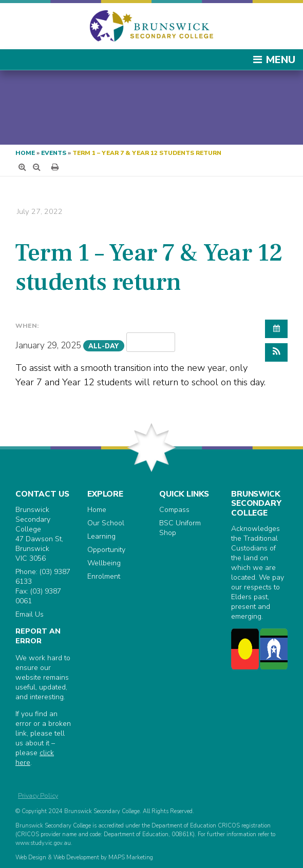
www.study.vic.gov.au (43, 843)
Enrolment (104, 576)
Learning (101, 536)
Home (25, 153)
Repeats (151, 342)
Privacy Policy (38, 795)
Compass (174, 510)
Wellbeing (104, 563)
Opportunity (106, 550)
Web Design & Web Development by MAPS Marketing (84, 857)
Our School (106, 523)
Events (54, 153)
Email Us (30, 614)
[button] (276, 352)
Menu (274, 60)
